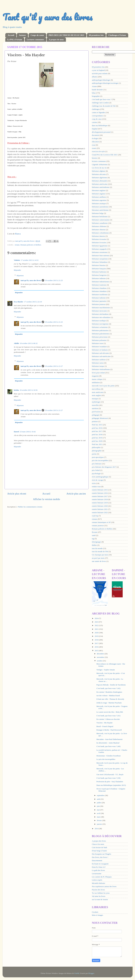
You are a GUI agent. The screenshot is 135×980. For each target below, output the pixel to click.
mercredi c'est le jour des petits (103, 386)
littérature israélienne (100, 295)
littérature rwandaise (99, 347)
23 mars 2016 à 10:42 (28, 432)
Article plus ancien (76, 494)
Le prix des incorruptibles (106, 759)
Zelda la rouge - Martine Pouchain (109, 703)
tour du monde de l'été (100, 551)
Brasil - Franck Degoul (105, 726)
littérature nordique (99, 321)
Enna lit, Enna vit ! (99, 867)
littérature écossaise (99, 239)
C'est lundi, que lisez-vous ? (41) (108, 716)
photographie (97, 451)
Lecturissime (97, 874)
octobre (100, 661)
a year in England (98, 70)
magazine (95, 376)
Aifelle (16, 343)
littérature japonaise (99, 301)
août (99, 799)
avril (99, 813)
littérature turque (98, 366)
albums (95, 77)
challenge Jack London (100, 103)
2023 (97, 622)
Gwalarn (95, 912)
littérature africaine (99, 174)
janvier (100, 824)
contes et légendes (99, 112)
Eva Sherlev (19, 302)
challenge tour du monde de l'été (104, 106)
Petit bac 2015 (97, 425)
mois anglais (97, 395)
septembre (101, 795)
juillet (99, 803)
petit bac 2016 (97, 428)
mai (99, 810)
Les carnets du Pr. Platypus (102, 877)
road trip (95, 516)
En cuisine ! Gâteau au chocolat (108, 719)
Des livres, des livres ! (100, 857)
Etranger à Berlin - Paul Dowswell (109, 730)
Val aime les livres (99, 896)
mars (99, 817)
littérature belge (98, 213)
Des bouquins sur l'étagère (102, 854)
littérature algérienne (100, 178)
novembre (101, 657)
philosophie (96, 447)
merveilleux (96, 389)
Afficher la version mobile (47, 499)
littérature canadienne (100, 223)
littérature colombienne (100, 233)
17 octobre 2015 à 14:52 (30, 260)
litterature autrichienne (100, 210)
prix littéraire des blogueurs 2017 (104, 467)
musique (95, 399)
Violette (17, 260)
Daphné (95, 129)
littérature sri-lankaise (100, 350)
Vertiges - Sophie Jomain (106, 670)
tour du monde (97, 548)
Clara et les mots (98, 844)
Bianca (18, 234)
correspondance (98, 116)
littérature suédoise (99, 360)
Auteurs (22, 35)
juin (99, 806)
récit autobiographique (100, 477)
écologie (95, 138)
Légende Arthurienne (100, 164)
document (96, 135)
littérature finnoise (99, 265)
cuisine (95, 122)
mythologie (96, 402)
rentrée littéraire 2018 (100, 499)
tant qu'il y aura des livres (31, 280)
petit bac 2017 (97, 431)
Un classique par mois (100, 555)
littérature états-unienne (101, 256)
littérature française (99, 269)
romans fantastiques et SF (101, 522)
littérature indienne (99, 278)
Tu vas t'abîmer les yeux (101, 893)
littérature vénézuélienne (101, 369)
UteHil (77, 973)
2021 (97, 629)
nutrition (95, 408)
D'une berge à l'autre (99, 851)
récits (94, 483)
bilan (94, 93)
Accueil (11, 35)
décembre (101, 654)
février (100, 820)
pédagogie (96, 415)
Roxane (95, 532)
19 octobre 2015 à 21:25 (54, 280)
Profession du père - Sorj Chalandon (110, 782)
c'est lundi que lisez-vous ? (102, 99)
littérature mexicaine (99, 311)
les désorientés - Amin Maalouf (108, 743)
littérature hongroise (99, 275)
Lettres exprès (97, 880)
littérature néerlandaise (100, 314)
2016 (97, 647)
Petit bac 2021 (97, 444)
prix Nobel (96, 470)
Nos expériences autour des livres (104, 886)
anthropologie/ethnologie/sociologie (105, 83)
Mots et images (98, 915)
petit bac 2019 (97, 438)
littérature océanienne (100, 327)
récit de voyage (97, 480)
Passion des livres (98, 890)
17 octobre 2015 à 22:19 (33, 302)
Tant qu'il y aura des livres (47, 17)
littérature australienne (100, 207)
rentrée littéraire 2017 (100, 496)
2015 (97, 651)
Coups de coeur (37, 35)
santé (94, 535)
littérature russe (98, 343)
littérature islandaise (99, 291)
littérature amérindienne (101, 187)
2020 (97, 633)
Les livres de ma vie (99, 168)
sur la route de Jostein (100, 899)
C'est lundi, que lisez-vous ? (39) (108, 778)
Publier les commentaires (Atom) (30, 507)
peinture (95, 421)
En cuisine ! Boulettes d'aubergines (109, 692)
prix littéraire (97, 464)
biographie (96, 96)
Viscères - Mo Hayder (104, 723)
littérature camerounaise (101, 220)
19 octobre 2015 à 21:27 (54, 366)
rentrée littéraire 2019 (100, 503)
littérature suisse (98, 363)
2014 (97, 829)
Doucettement (97, 860)
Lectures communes (35, 40)
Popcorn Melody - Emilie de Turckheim (111, 685)
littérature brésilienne (100, 217)
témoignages (97, 542)
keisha (16, 390)
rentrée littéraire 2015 (100, 490)
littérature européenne (100, 259)
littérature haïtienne (99, 272)
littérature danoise (99, 236)
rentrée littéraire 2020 (100, 506)
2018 (97, 640)
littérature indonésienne (101, 282)
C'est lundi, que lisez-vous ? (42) (108, 688)
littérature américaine (100, 184)
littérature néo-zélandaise (101, 317)
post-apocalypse (98, 457)
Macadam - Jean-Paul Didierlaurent (109, 739)
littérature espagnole (99, 249)
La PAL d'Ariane (15, 40)
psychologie (96, 473)
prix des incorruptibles (100, 460)
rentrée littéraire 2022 (100, 512)
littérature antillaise (99, 197)
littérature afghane (99, 171)
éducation (95, 142)
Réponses (20, 276)
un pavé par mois (98, 558)
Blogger (91, 973)
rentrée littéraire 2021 (100, 509)
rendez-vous (96, 487)
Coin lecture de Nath (100, 847)
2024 (97, 618)
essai (94, 145)
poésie (94, 454)
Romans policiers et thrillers (31, 245)
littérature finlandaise (100, 262)
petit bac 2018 (97, 434)
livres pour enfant (98, 373)
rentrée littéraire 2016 (100, 493)
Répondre (17, 270)
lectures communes (99, 161)
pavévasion (96, 412)
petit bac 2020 (97, 441)
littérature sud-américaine (101, 356)
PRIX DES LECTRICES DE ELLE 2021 (66, 35)
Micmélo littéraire (99, 883)
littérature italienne (99, 298)
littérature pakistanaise (100, 330)
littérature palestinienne (101, 334)
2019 (97, 636)
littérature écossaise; (99, 242)
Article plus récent (17, 494)
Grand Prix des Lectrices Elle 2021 (105, 155)
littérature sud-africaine (100, 353)
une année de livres (99, 561)
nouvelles (95, 405)
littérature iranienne (99, 285)
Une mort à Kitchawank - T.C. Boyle (110, 774)
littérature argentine (99, 200)
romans (95, 519)
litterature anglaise (99, 190)
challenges (96, 109)
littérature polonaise (99, 340)
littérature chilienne (99, 226)
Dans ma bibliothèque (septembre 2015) (111, 785)
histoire (95, 158)
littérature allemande (99, 181)
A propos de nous (56, 40)
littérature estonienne (100, 252)
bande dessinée (97, 90)
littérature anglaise (99, 194)
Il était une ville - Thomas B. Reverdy (110, 699)
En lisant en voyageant (100, 864)
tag (93, 539)
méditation (96, 382)
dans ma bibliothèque (100, 125)
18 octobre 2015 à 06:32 (29, 343)
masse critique (97, 379)
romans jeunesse (98, 526)
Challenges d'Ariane (117, 35)
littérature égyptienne (100, 246)
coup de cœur (97, 119)
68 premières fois (96, 35)
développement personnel (101, 132)
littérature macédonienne (101, 308)
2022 (97, 625)
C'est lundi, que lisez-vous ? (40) (108, 746)
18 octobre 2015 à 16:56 (29, 390)
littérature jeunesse (99, 304)
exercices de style (98, 151)
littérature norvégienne (100, 324)
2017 (97, 643)
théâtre (94, 545)
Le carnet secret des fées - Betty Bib (110, 712)
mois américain (98, 392)
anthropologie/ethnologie (101, 80)
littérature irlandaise (99, 288)
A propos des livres (99, 841)
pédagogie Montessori (100, 418)
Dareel (17, 432)
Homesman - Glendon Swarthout (108, 756)
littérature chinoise (99, 230)
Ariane (17, 245)
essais (94, 148)
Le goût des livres (98, 870)
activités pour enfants (100, 73)
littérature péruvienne (100, 337)
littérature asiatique (99, 203)
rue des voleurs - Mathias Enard (108, 696)
